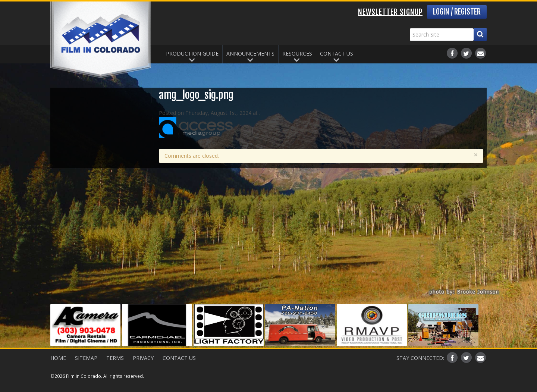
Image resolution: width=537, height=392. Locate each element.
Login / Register (457, 12)
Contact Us (337, 54)
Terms (115, 358)
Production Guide (192, 54)
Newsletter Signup (390, 12)
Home (58, 358)
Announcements (250, 54)
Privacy (143, 358)
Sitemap (86, 358)
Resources (297, 54)
